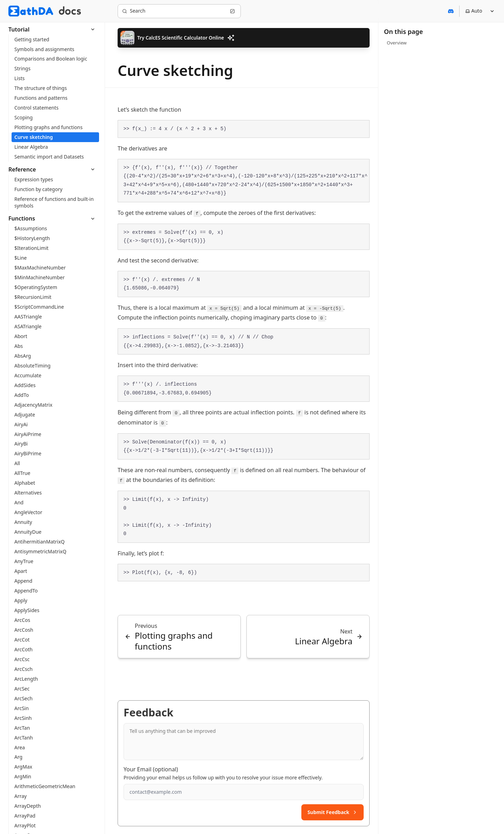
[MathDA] (31, 11)
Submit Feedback (332, 812)
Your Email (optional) (151, 769)
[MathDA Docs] (70, 11)
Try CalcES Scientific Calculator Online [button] (178, 38)
